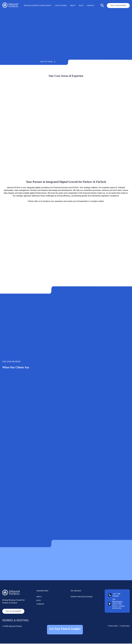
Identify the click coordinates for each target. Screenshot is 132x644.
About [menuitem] (73, 5)
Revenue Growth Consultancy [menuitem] (38, 5)
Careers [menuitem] (40, 604)
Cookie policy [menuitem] (125, 626)
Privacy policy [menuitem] (113, 626)
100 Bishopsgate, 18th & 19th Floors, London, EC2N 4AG (119, 604)
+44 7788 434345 (116, 595)
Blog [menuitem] (81, 5)
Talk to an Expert (118, 5)
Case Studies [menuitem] (61, 5)
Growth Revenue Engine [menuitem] (82, 597)
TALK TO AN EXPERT (14, 612)
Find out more (58, 62)
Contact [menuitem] (91, 5)
